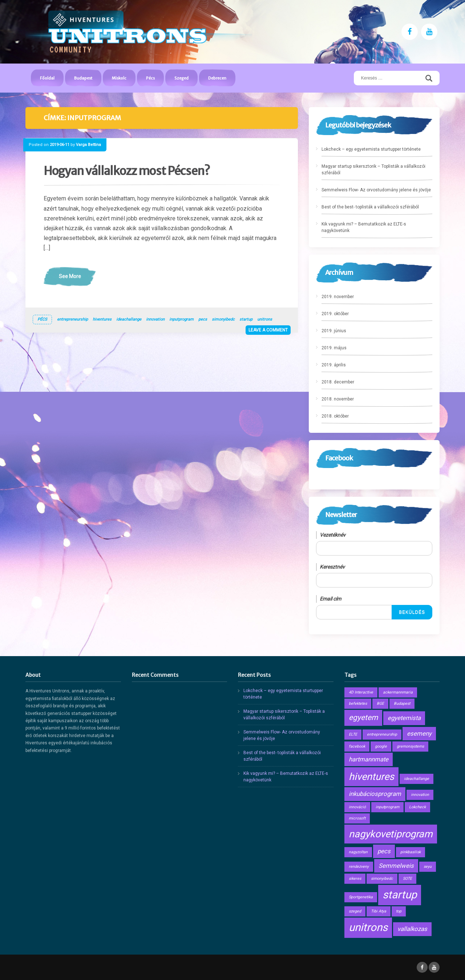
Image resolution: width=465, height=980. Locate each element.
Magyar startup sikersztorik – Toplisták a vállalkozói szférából (373, 170)
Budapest (83, 78)
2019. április (334, 365)
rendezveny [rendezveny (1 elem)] (359, 867)
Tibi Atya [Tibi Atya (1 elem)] (379, 911)
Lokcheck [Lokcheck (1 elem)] (417, 807)
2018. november (338, 399)
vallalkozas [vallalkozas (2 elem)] (412, 929)
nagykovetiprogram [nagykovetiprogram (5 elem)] (391, 834)
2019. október (335, 314)
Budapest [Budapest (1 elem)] (402, 704)
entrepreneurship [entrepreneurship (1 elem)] (382, 734)
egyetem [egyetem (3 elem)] (363, 717)
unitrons (265, 319)
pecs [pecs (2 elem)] (384, 851)
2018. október (335, 416)
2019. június (334, 331)
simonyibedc (223, 319)
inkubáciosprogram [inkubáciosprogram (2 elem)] (375, 794)
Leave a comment (268, 330)
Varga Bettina (88, 145)
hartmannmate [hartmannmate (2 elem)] (369, 759)
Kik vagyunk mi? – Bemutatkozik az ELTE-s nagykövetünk (364, 227)
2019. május (334, 348)
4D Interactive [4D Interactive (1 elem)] (361, 692)
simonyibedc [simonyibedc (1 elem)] (382, 879)
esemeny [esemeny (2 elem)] (419, 733)
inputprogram (181, 319)
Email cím (330, 599)
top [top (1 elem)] (399, 911)
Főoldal (47, 78)
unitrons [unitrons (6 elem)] (368, 927)
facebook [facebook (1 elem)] (357, 746)
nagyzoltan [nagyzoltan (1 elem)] (358, 852)
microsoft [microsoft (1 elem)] (357, 818)
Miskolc (119, 78)
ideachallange (129, 319)
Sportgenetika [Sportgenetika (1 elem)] (361, 897)
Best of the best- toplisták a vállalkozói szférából (370, 207)
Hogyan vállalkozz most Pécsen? (127, 171)
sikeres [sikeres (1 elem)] (355, 879)
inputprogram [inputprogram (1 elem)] (387, 807)
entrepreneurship (72, 319)
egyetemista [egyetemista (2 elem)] (404, 718)
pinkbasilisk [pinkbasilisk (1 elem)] (411, 852)
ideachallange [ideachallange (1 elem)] (417, 779)
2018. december (338, 382)
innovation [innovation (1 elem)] (420, 795)
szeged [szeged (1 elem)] (355, 911)
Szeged (181, 78)
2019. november (338, 297)
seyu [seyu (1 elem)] (428, 867)
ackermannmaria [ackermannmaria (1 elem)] (398, 692)
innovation (155, 319)
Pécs (150, 78)
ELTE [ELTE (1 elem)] (353, 734)
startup (246, 319)
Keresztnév (332, 567)
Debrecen (217, 78)
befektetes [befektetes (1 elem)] (358, 704)
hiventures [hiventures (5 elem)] (371, 777)
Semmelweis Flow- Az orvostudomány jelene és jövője (376, 190)
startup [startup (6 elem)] (400, 895)
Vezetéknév (333, 535)
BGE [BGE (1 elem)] (380, 704)
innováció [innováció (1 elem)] (357, 807)
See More (70, 276)
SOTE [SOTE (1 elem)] (407, 879)
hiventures (102, 319)
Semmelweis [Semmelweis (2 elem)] (396, 866)
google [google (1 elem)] (381, 746)
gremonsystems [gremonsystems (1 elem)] (410, 746)
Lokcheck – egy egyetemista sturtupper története (371, 149)
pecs (203, 319)
